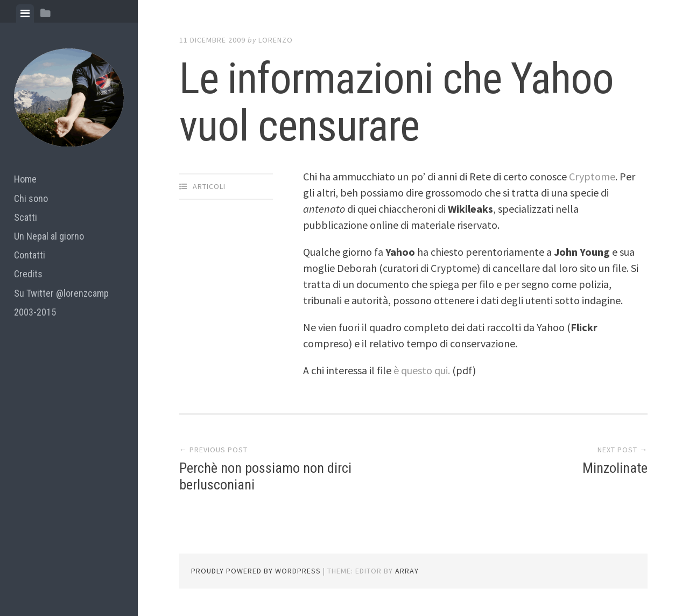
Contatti (30, 255)
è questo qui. (422, 370)
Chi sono (31, 198)
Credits (28, 274)
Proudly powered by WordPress (256, 571)
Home (25, 179)
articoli (209, 186)
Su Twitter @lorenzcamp (61, 293)
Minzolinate (615, 468)
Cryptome (592, 176)
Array (407, 571)
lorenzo (276, 40)
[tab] (25, 13)
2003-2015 (35, 312)
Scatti (26, 217)
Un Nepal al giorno (49, 236)
